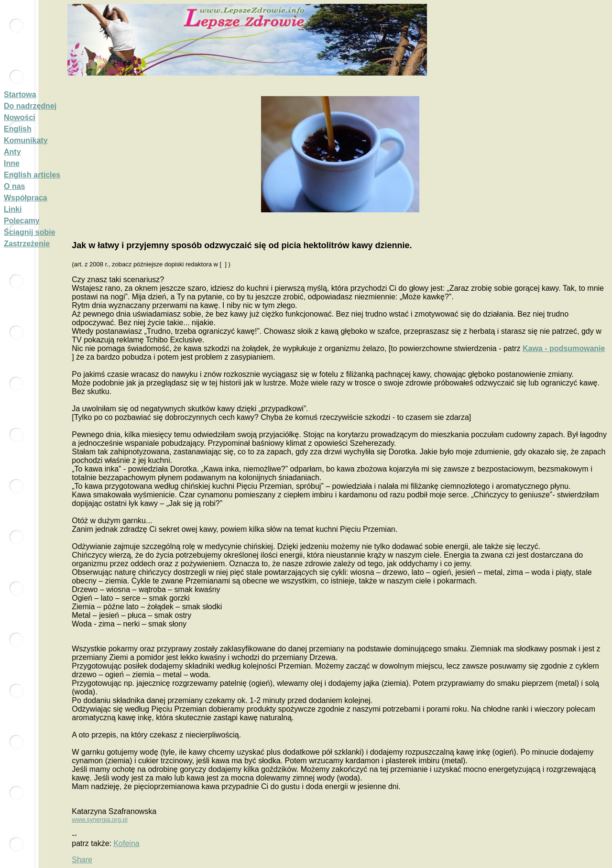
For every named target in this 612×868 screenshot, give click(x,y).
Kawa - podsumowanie (564, 348)
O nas (14, 186)
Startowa (20, 94)
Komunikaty (26, 140)
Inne (12, 163)
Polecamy (22, 221)
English (18, 129)
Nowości (20, 117)
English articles (32, 175)
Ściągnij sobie (30, 232)
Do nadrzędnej (30, 106)
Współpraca (26, 198)
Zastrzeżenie (27, 244)
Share (82, 860)
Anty (12, 152)
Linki (13, 209)
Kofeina (126, 843)
